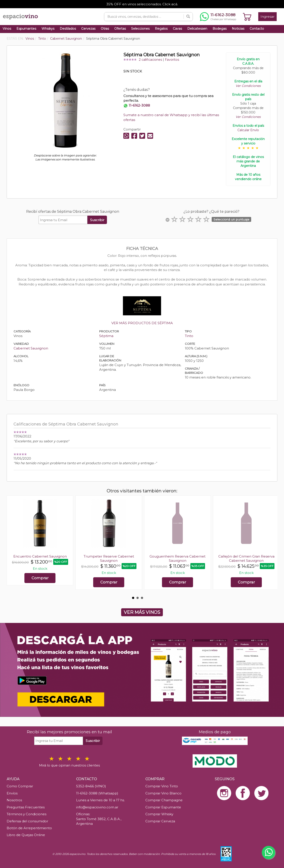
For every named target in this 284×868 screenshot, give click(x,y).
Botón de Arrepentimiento (29, 828)
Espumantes (26, 29)
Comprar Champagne (164, 800)
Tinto (189, 336)
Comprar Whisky (159, 814)
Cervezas (88, 29)
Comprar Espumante (163, 807)
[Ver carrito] (247, 17)
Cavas (177, 29)
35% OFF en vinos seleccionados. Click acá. (142, 4)
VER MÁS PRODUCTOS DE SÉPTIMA (142, 323)
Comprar (40, 578)
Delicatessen (197, 29)
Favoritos (172, 60)
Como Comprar (20, 786)
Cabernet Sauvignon (31, 348)
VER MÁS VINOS (142, 612)
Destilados (68, 29)
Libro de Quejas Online (26, 835)
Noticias (238, 29)
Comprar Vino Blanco (163, 793)
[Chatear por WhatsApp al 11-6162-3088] (218, 17)
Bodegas (220, 29)
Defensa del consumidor (27, 821)
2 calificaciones (150, 60)
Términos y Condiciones (27, 814)
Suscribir (97, 220)
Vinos (7, 29)
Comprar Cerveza (160, 821)
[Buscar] (188, 17)
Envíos (12, 793)
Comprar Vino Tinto (162, 786)
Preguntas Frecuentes (26, 807)
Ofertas (120, 29)
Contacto (257, 29)
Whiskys (48, 29)
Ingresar (267, 17)
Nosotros (14, 800)
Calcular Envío (248, 130)
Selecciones (140, 29)
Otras (105, 29)
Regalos (161, 29)
